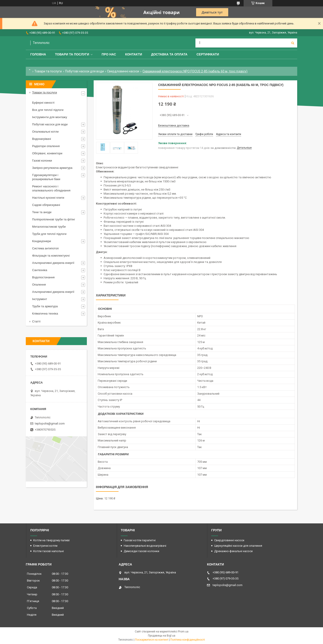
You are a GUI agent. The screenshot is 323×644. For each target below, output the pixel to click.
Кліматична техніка (45, 314)
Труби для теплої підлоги (49, 234)
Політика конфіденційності (188, 640)
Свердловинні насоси (123, 71)
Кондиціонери (42, 241)
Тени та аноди (42, 212)
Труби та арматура (45, 306)
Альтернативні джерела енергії (53, 263)
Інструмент (40, 299)
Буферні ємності (43, 103)
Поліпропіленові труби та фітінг (54, 219)
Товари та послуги (72, 54)
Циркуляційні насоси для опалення (238, 546)
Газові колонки (42, 161)
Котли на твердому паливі (51, 540)
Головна (38, 54)
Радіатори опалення (46, 146)
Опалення (39, 285)
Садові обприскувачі (46, 205)
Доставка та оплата (169, 54)
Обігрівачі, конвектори (47, 153)
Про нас (109, 54)
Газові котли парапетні (140, 540)
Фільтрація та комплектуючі (51, 256)
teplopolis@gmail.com (50, 423)
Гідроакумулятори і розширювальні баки (46, 177)
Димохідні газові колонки (141, 551)
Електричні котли (45, 546)
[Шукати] (293, 43)
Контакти (134, 54)
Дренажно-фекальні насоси (233, 551)
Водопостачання (43, 277)
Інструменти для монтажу (50, 117)
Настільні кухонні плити (48, 198)
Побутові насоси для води (84, 71)
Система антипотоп (45, 248)
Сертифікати (208, 54)
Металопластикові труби (49, 227)
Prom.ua (183, 632)
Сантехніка (40, 270)
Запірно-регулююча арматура (52, 168)
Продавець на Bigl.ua (162, 636)
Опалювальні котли (45, 132)
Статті (36, 321)
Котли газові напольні (49, 551)
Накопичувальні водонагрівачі (145, 546)
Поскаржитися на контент (152, 640)
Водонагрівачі (42, 139)
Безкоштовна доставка (174, 125)
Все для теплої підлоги (48, 110)
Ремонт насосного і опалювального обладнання (51, 188)
